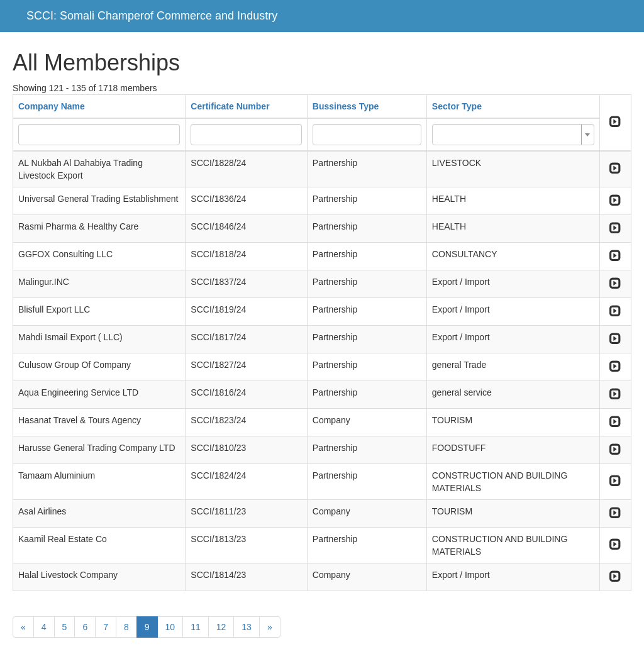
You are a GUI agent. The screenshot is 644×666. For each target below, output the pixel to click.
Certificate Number (230, 106)
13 (247, 627)
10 (170, 627)
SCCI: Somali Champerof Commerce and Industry (152, 16)
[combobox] (513, 135)
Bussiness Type (346, 106)
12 (221, 627)
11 (196, 627)
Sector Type (457, 106)
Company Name (52, 106)
